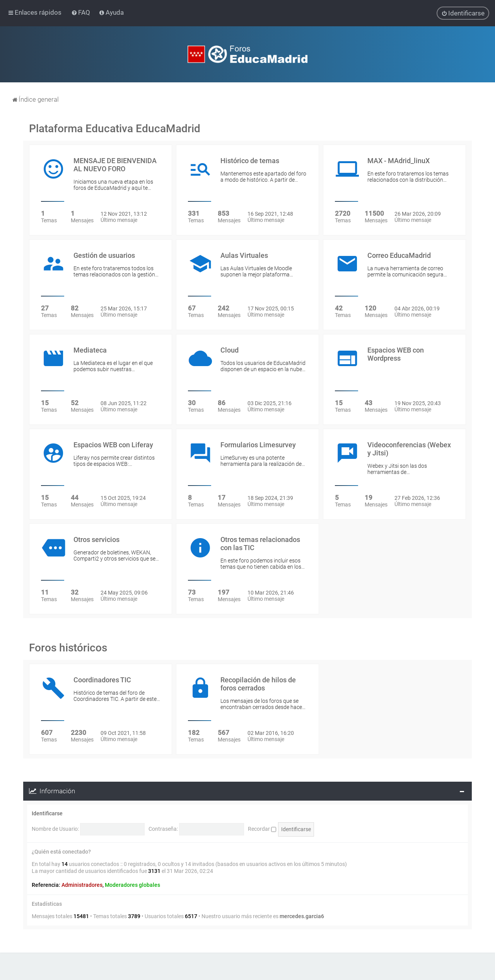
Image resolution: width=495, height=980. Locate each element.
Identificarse (47, 813)
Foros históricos (68, 648)
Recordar (262, 829)
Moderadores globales (132, 885)
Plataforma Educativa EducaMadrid (115, 129)
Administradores (82, 885)
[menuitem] (81, 12)
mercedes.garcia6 (302, 916)
